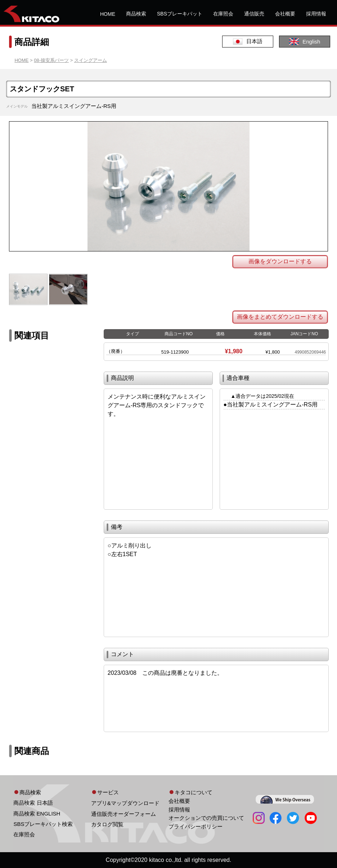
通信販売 (254, 14)
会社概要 (285, 14)
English (305, 42)
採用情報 (316, 14)
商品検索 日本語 (33, 803)
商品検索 (136, 14)
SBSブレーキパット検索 (43, 824)
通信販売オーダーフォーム (123, 814)
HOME (108, 14)
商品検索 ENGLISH (37, 814)
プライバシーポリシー (196, 826)
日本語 (248, 42)
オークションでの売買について (206, 818)
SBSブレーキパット (180, 14)
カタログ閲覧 (107, 824)
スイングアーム (91, 60)
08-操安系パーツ (51, 60)
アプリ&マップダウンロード (125, 803)
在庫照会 (223, 14)
